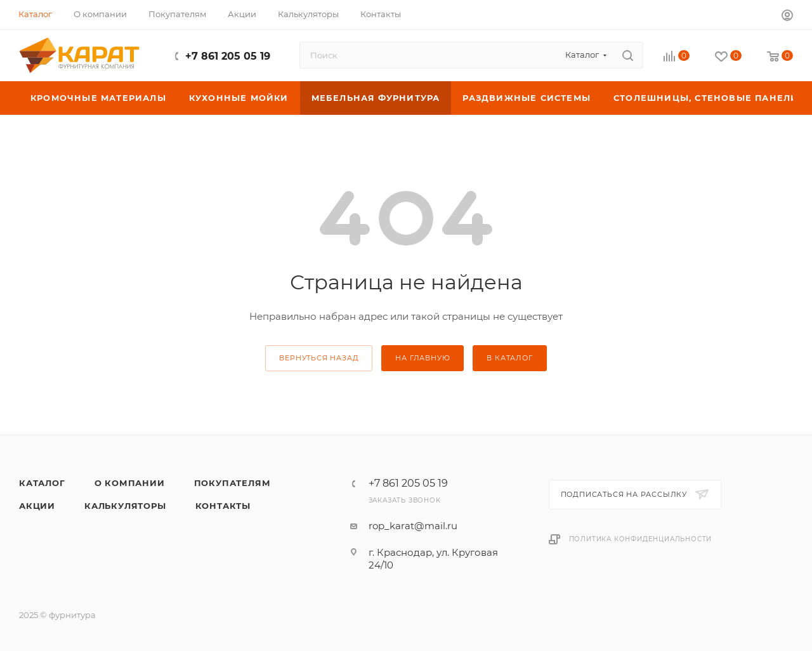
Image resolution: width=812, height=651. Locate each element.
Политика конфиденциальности (641, 539)
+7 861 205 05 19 (228, 56)
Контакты (223, 506)
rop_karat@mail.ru (413, 526)
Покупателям (232, 483)
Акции (37, 506)
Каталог (42, 483)
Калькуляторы (125, 506)
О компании (130, 483)
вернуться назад (319, 358)
